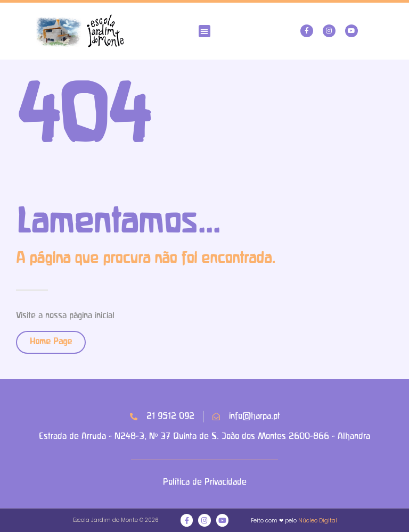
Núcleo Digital (318, 521)
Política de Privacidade (205, 483)
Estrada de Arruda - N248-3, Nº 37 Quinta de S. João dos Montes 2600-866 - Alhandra (204, 437)
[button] (205, 31)
